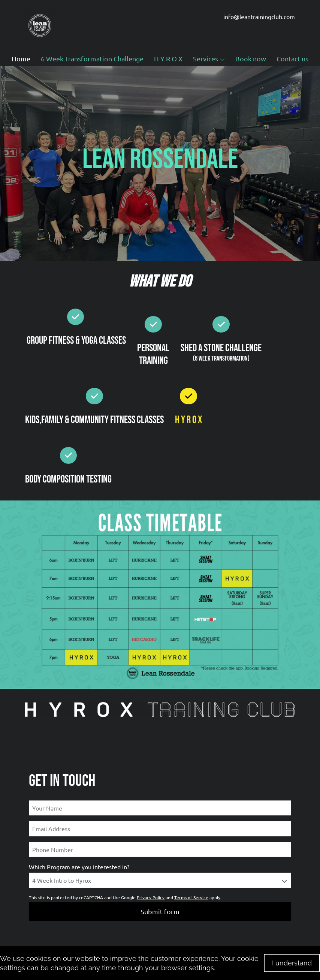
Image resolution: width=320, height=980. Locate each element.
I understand (292, 963)
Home (21, 59)
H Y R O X (168, 59)
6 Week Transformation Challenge (92, 59)
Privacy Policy (151, 897)
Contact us (292, 59)
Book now (251, 59)
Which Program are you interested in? (79, 867)
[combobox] (160, 880)
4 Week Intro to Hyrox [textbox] (62, 880)
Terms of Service (191, 897)
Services (209, 59)
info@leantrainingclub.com (259, 16)
